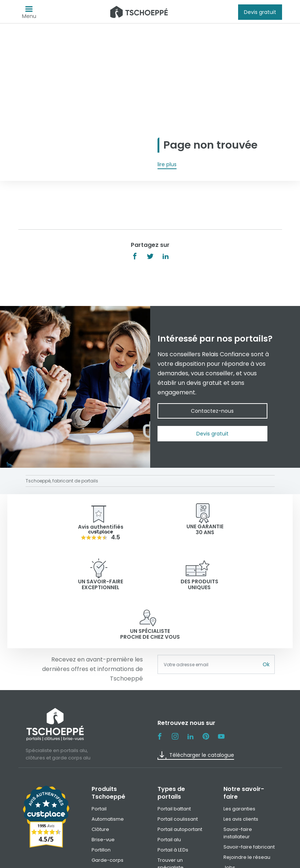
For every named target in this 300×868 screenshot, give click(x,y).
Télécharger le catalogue (196, 706)
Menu (29, 14)
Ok (266, 615)
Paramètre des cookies (231, 860)
